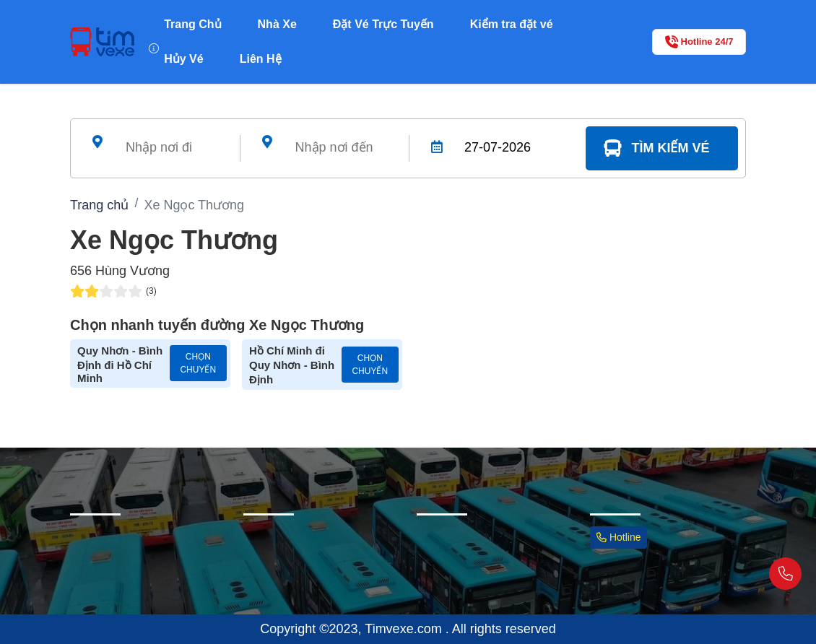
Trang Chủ (192, 24)
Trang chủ (99, 205)
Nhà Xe (277, 24)
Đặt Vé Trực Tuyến (383, 24)
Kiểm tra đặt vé (512, 24)
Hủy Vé (183, 59)
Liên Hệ (261, 59)
